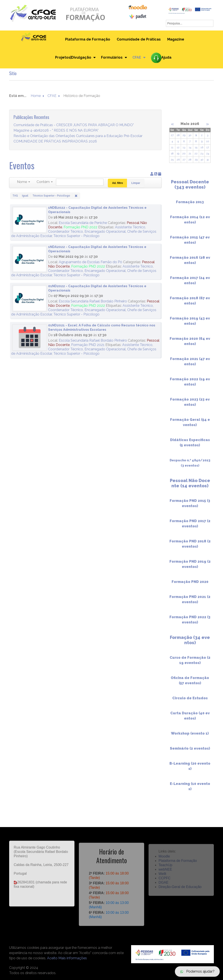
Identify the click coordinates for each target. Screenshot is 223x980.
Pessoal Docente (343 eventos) (190, 187)
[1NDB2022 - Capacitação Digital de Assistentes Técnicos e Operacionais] (30, 220)
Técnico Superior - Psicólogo (76, 236)
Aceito (52, 958)
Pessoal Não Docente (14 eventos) (190, 486)
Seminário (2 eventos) (190, 751)
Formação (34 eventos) (190, 643)
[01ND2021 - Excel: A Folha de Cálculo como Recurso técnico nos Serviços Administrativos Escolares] (30, 338)
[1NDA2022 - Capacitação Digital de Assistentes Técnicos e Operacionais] (30, 259)
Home (36, 96)
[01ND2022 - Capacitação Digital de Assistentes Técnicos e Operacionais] (30, 298)
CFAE (137, 57)
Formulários (112, 57)
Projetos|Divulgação (73, 57)
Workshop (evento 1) (190, 736)
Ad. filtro (117, 183)
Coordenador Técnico (66, 231)
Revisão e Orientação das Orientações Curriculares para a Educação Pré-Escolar (78, 136)
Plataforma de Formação (88, 39)
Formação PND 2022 (80, 227)
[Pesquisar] (80, 182)
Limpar (136, 183)
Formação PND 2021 (88, 345)
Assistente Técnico (130, 227)
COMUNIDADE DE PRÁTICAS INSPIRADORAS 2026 (55, 142)
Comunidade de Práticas (139, 39)
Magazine (176, 39)
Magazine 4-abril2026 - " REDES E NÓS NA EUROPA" (56, 131)
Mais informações (73, 958)
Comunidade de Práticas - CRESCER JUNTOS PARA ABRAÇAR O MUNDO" (74, 125)
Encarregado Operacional (105, 231)
